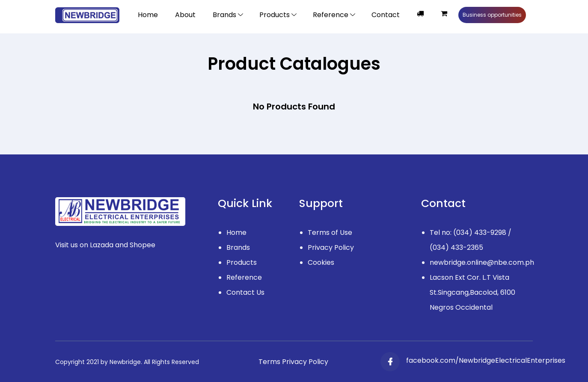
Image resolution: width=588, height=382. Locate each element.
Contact (386, 15)
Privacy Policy (331, 247)
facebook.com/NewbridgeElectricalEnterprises (486, 360)
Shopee (143, 245)
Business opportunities (492, 15)
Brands (238, 247)
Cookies (321, 262)
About (185, 15)
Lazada (102, 245)
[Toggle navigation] (278, 15)
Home (148, 15)
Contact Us (245, 292)
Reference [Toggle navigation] (331, 15)
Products (242, 262)
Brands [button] (224, 15)
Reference (244, 277)
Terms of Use (330, 232)
